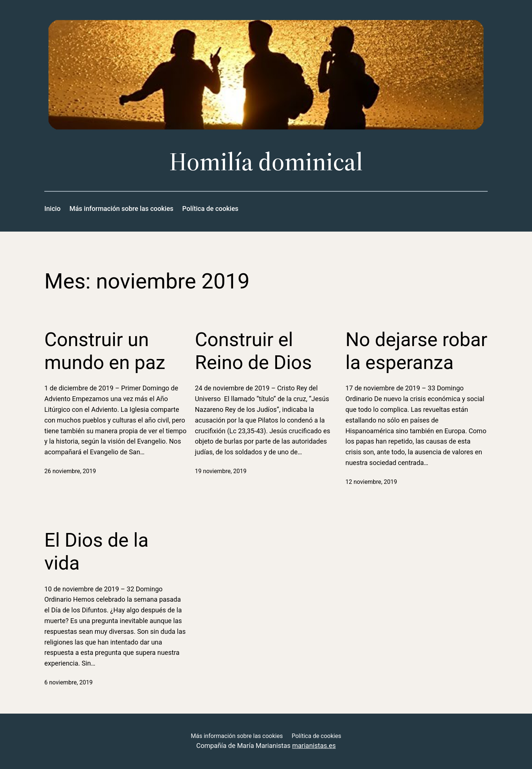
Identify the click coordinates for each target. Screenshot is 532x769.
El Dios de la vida (96, 552)
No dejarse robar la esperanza (416, 351)
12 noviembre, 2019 (371, 482)
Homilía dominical (266, 162)
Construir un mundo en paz (105, 351)
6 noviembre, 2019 (69, 682)
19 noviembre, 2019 (221, 471)
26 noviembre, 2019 (70, 471)
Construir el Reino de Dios (254, 351)
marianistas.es (314, 746)
